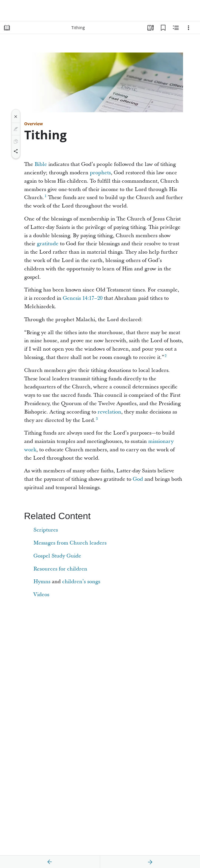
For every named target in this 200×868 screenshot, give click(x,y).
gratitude (48, 244)
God (138, 479)
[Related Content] (176, 28)
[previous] (50, 862)
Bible (41, 164)
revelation (109, 412)
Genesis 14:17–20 (83, 298)
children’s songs (81, 582)
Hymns (42, 582)
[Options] (188, 28)
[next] (150, 862)
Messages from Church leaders (70, 543)
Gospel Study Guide (57, 556)
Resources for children (60, 569)
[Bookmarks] (163, 28)
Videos (41, 595)
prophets (100, 173)
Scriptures (46, 530)
